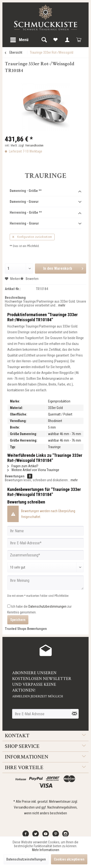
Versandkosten (24, 807)
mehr (61, 305)
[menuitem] (19, 40)
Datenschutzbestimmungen (47, 606)
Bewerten (29, 279)
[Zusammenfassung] (45, 555)
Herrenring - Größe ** (45, 213)
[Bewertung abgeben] (45, 567)
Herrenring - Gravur (45, 224)
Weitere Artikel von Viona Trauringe (33, 470)
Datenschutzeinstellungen (26, 859)
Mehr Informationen (46, 850)
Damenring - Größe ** (45, 191)
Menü (19, 39)
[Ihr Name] (45, 531)
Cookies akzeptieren (69, 859)
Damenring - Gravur (45, 202)
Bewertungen (15, 476)
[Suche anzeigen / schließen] (44, 40)
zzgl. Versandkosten (31, 146)
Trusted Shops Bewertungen (26, 629)
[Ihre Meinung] (45, 583)
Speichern (18, 620)
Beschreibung (15, 298)
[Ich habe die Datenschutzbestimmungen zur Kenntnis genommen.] (9, 606)
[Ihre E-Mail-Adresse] (45, 543)
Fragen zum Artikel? (23, 466)
